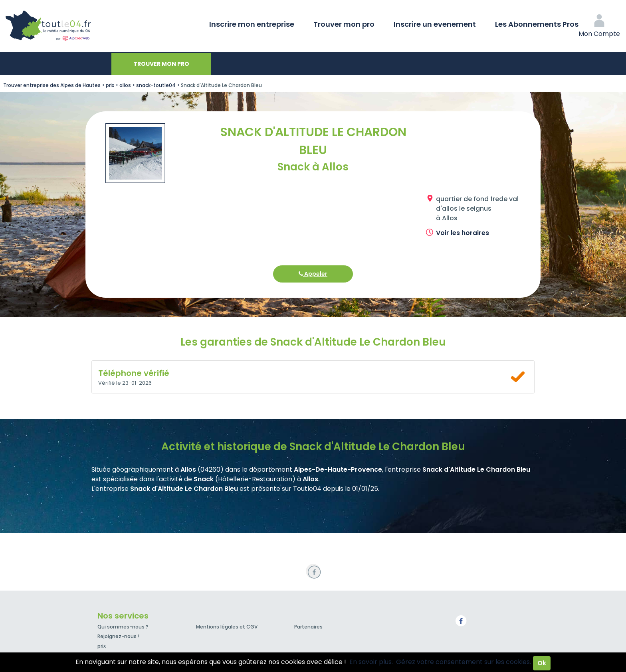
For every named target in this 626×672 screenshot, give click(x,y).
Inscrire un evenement (435, 24)
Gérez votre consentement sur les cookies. (464, 662)
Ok (542, 663)
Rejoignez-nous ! (118, 636)
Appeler (313, 274)
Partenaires (308, 627)
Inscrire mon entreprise (252, 24)
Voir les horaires (463, 233)
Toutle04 (80, 26)
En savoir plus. (371, 662)
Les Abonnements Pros (537, 24)
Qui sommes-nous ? (123, 627)
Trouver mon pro (344, 24)
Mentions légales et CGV (227, 627)
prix (102, 646)
